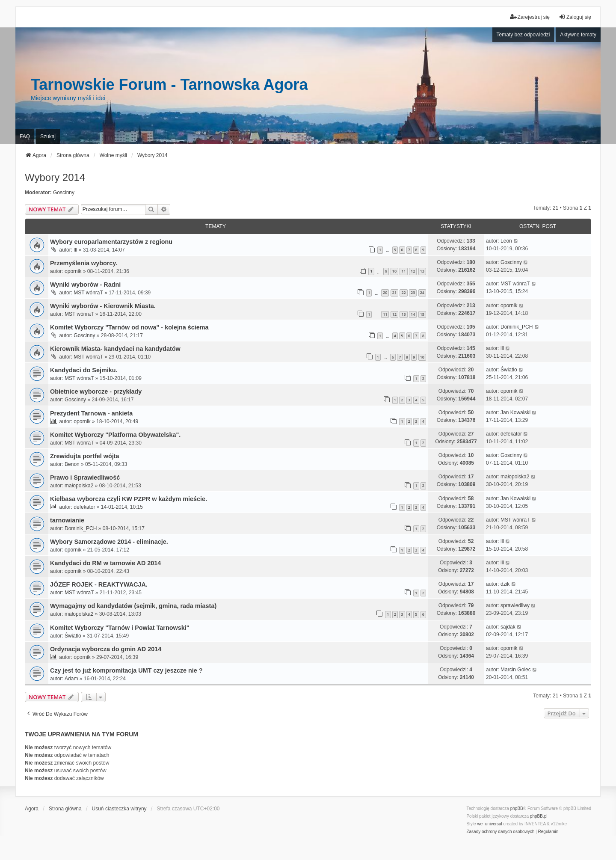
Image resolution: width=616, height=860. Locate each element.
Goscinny (64, 193)
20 (385, 292)
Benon (72, 464)
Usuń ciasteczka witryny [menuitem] (119, 809)
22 (403, 292)
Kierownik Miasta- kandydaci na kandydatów (115, 349)
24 (422, 292)
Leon (506, 241)
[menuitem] (500, 832)
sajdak (508, 627)
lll (75, 250)
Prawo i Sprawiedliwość (85, 477)
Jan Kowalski (515, 412)
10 (394, 271)
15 (422, 314)
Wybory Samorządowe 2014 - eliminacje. (109, 542)
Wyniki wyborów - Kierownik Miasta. (103, 306)
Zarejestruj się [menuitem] (530, 17)
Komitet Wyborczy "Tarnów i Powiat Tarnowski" (120, 628)
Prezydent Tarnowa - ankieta (91, 413)
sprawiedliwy (515, 605)
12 (413, 271)
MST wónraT (88, 293)
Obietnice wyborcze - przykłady (96, 391)
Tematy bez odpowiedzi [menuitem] (523, 35)
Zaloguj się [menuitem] (575, 17)
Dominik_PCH (517, 327)
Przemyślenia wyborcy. (84, 263)
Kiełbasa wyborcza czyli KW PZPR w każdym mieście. (129, 499)
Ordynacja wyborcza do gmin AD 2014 (106, 649)
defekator (511, 434)
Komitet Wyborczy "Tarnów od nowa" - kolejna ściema (129, 327)
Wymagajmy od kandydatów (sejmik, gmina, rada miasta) (133, 606)
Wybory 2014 (55, 177)
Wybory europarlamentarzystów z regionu (111, 242)
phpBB (517, 808)
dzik (505, 584)
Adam (71, 679)
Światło (509, 370)
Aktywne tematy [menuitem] (578, 35)
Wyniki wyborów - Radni (85, 285)
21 (394, 292)
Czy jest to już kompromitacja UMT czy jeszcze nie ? (126, 670)
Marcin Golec (516, 670)
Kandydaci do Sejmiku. (84, 370)
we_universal (489, 824)
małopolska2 (79, 486)
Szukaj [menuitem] (48, 136)
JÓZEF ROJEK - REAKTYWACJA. (99, 584)
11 (403, 271)
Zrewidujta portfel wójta (85, 456)
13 (422, 271)
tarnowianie (67, 520)
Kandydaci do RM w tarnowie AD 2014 (105, 563)
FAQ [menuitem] (25, 136)
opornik (73, 271)
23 (413, 292)
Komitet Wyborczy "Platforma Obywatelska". (115, 435)
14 (413, 314)
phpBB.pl (539, 816)
